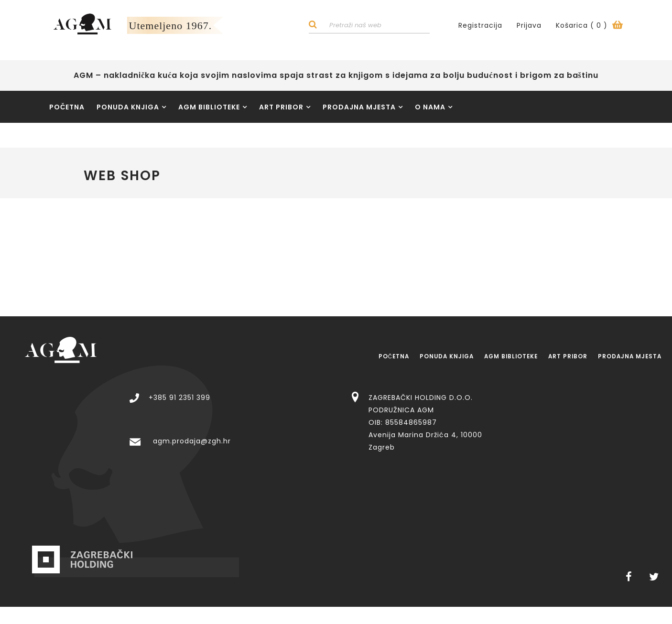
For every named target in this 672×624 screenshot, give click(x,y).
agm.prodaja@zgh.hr (358, 409)
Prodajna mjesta (363, 109)
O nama (434, 109)
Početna (67, 109)
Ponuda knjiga (131, 109)
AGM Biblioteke (213, 109)
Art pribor (285, 109)
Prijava (529, 26)
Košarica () (589, 26)
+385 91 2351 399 (346, 366)
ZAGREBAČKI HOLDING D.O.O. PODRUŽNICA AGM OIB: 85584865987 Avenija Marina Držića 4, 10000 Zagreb (592, 390)
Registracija (480, 26)
